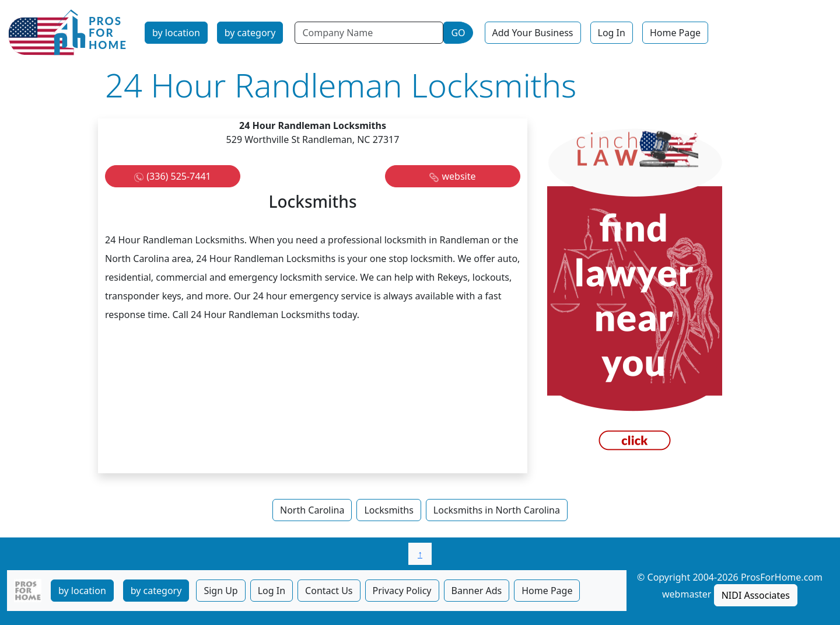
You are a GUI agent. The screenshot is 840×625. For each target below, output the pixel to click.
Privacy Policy (402, 591)
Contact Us (329, 591)
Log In (612, 33)
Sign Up (220, 591)
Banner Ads (477, 591)
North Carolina (312, 510)
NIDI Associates (756, 595)
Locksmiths (388, 510)
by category (250, 33)
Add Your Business (533, 33)
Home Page (675, 33)
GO (458, 33)
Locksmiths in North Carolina (497, 510)
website (459, 176)
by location (176, 33)
